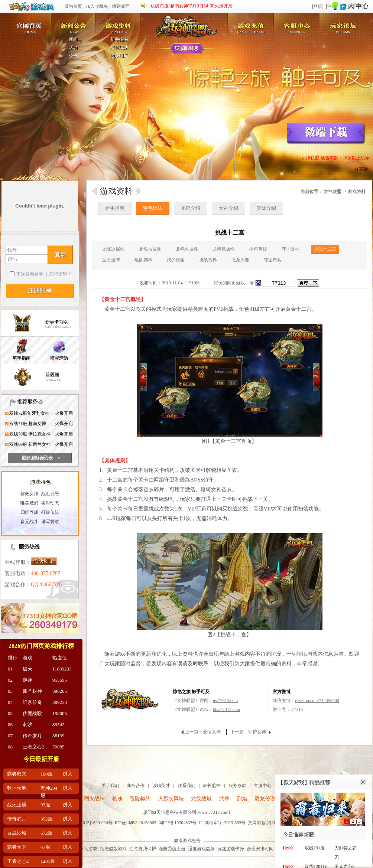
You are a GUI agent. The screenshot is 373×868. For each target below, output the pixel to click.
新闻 (73, 39)
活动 (73, 48)
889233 (60, 702)
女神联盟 (27, 24)
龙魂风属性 (224, 249)
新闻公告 (74, 24)
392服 (47, 819)
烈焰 (242, 799)
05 (10, 713)
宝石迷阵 (111, 260)
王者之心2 (34, 747)
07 (10, 736)
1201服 (48, 861)
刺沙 (27, 725)
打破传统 (50, 512)
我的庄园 (176, 260)
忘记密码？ (61, 274)
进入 (68, 774)
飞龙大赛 (240, 260)
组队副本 (143, 260)
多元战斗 (29, 522)
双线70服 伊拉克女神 (30, 434)
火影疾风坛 (171, 799)
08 (10, 747)
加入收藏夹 (97, 6)
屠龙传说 (265, 799)
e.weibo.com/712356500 (317, 701)
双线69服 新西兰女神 (30, 444)
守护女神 (291, 249)
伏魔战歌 (32, 713)
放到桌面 (121, 6)
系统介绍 (191, 208)
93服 (45, 805)
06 (10, 725)
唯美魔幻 (29, 503)
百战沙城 (17, 833)
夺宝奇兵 (273, 260)
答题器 (40, 377)
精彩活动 (59, 351)
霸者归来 (17, 774)
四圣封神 (32, 691)
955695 (60, 680)
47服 (45, 847)
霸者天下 (17, 847)
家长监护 (212, 786)
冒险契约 (140, 799)
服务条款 (237, 786)
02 (10, 680)
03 (10, 691)
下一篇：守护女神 (248, 732)
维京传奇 (32, 702)
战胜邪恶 (50, 494)
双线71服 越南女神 (28, 424)
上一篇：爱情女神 (203, 732)
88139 (59, 736)
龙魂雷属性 (150, 249)
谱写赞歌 (50, 522)
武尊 (224, 799)
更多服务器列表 (40, 458)
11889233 (62, 669)
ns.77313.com (225, 701)
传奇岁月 (32, 736)
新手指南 (119, 39)
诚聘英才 (161, 786)
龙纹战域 (201, 799)
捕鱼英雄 (258, 249)
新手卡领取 (40, 324)
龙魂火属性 (187, 249)
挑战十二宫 (325, 249)
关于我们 (110, 786)
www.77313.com (213, 812)
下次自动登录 (30, 274)
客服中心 (298, 24)
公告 (73, 56)
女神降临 (187, 49)
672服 (47, 833)
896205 (60, 691)
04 (10, 702)
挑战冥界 (208, 260)
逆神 (27, 680)
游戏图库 (119, 56)
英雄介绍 (266, 208)
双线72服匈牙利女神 (29, 413)
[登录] (318, 6)
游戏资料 (120, 24)
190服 (47, 774)
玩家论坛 (344, 24)
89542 (59, 725)
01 (10, 669)
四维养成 (29, 512)
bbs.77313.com (226, 709)
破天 (27, 669)
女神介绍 (228, 208)
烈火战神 (94, 799)
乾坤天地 (17, 788)
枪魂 (117, 799)
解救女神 (29, 494)
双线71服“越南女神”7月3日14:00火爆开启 (192, 6)
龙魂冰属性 (113, 249)
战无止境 (17, 805)
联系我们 (186, 786)
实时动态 (50, 503)
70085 (59, 747)
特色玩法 (119, 48)
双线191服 (315, 848)
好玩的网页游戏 (229, 283)
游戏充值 (252, 24)
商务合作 (136, 786)
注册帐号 (40, 291)
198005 (60, 713)
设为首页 (73, 6)
